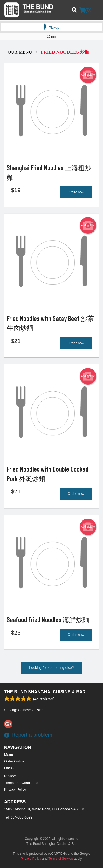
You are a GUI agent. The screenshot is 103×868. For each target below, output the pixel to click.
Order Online (14, 761)
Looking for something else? (51, 668)
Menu (9, 755)
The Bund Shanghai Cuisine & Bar (45, 692)
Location (11, 768)
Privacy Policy (15, 789)
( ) (85, 10)
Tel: (18, 817)
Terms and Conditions (21, 783)
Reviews (11, 776)
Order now (76, 192)
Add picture (88, 75)
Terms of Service (61, 859)
